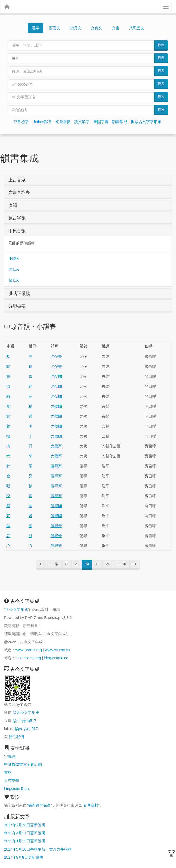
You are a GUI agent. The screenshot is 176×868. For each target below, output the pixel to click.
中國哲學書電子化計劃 (23, 764)
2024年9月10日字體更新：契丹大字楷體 (38, 849)
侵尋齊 (56, 466)
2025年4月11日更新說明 (25, 833)
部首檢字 (21, 122)
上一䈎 (53, 564)
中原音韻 (17, 231)
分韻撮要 (17, 306)
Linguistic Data (16, 789)
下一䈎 (121, 564)
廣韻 (13, 205)
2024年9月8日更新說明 (24, 857)
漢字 (36, 28)
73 (77, 564)
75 (97, 564)
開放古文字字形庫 (146, 122)
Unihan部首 (42, 122)
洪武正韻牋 (19, 294)
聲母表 (14, 269)
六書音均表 (19, 192)
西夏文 (55, 28)
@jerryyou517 (24, 721)
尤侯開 (56, 376)
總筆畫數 (63, 122)
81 (135, 564)
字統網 (10, 756)
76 (108, 564)
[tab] (88, 180)
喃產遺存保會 (39, 805)
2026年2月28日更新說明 (25, 825)
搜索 (161, 45)
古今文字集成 (17, 610)
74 (87, 564)
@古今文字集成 (26, 713)
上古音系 (17, 180)
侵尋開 (56, 506)
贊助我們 (16, 737)
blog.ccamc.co (56, 658)
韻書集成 (120, 122)
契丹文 (76, 28)
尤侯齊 (56, 357)
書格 (8, 773)
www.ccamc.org (29, 650)
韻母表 (14, 280)
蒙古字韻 (17, 218)
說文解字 (82, 122)
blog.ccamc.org (28, 658)
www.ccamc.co (57, 650)
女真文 (96, 28)
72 (66, 564)
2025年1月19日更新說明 (25, 841)
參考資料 (91, 805)
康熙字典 (101, 122)
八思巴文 (137, 28)
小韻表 (14, 258)
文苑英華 (12, 781)
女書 (116, 28)
